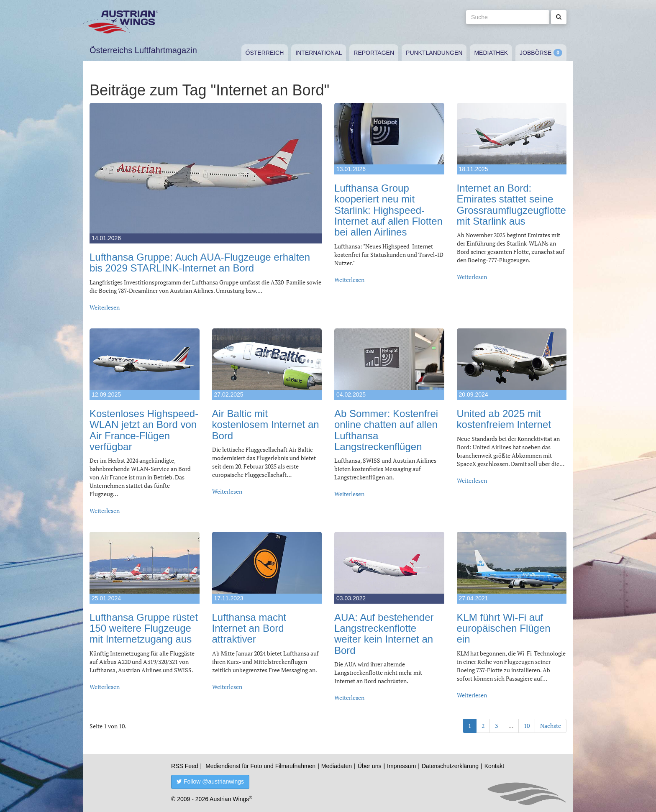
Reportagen (374, 53)
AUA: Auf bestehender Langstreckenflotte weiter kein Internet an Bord (384, 634)
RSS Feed (185, 766)
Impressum (401, 766)
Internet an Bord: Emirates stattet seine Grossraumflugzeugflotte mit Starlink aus (511, 205)
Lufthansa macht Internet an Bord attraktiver (249, 628)
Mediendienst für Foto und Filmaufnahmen (260, 766)
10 (527, 726)
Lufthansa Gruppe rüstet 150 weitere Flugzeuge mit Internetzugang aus (144, 628)
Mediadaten (337, 766)
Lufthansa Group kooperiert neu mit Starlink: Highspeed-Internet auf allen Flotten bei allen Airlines (388, 210)
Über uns (370, 766)
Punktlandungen (434, 53)
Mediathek (491, 53)
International (319, 53)
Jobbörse (536, 53)
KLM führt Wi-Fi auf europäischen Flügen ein (504, 628)
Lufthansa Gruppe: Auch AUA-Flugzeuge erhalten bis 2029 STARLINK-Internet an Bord (200, 263)
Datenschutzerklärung (450, 766)
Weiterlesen (105, 307)
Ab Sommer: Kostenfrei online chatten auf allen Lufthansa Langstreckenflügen (386, 430)
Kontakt (494, 766)
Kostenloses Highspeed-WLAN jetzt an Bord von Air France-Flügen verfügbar (144, 430)
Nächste (551, 726)
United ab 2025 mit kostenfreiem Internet (504, 419)
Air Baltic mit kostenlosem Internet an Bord (266, 425)
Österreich (265, 53)
